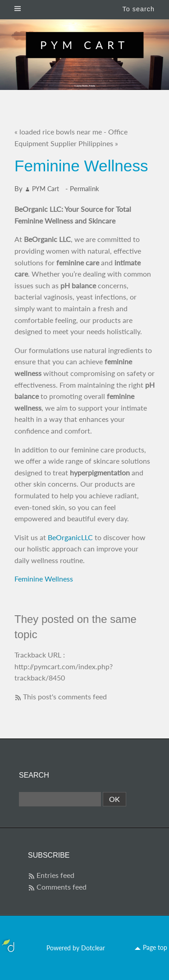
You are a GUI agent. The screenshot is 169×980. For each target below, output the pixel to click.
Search (34, 775)
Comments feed (62, 887)
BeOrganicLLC (70, 537)
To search (139, 9)
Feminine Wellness (44, 579)
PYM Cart (84, 45)
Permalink (84, 188)
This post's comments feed (65, 696)
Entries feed (55, 875)
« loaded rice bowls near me (58, 132)
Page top (155, 947)
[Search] (60, 799)
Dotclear (93, 948)
